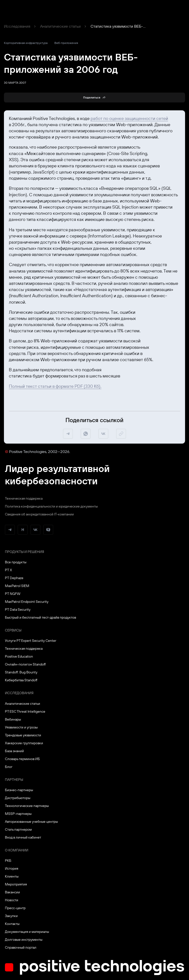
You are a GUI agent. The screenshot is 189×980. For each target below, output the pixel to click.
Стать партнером (18, 829)
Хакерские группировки (24, 743)
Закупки (11, 916)
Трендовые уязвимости (23, 735)
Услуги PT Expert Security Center (31, 641)
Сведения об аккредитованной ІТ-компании (39, 514)
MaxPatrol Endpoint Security (27, 602)
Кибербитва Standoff (21, 680)
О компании (17, 850)
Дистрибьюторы (18, 798)
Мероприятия (16, 884)
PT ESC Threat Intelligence (25, 711)
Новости (12, 900)
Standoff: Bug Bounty (21, 672)
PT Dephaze (14, 578)
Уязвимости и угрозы (21, 727)
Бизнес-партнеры (19, 790)
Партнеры (14, 780)
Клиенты (12, 876)
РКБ (8, 861)
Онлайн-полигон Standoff (25, 664)
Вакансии (12, 892)
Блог (9, 767)
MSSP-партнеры (18, 814)
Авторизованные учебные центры (31, 822)
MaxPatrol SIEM (17, 586)
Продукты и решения (24, 552)
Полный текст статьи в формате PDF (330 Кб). (55, 386)
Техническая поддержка (24, 498)
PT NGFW (13, 594)
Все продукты (16, 562)
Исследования (17, 26)
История (12, 868)
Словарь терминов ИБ (22, 759)
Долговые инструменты (24, 940)
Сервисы (13, 630)
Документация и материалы (27, 932)
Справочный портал (21, 947)
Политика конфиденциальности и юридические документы (51, 506)
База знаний (14, 751)
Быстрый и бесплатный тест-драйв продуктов (40, 617)
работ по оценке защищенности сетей (129, 118)
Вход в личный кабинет (23, 837)
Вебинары (13, 719)
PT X (8, 570)
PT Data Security (18, 609)
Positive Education (19, 656)
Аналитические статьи (60, 26)
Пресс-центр (15, 908)
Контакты (12, 924)
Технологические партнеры (27, 806)
